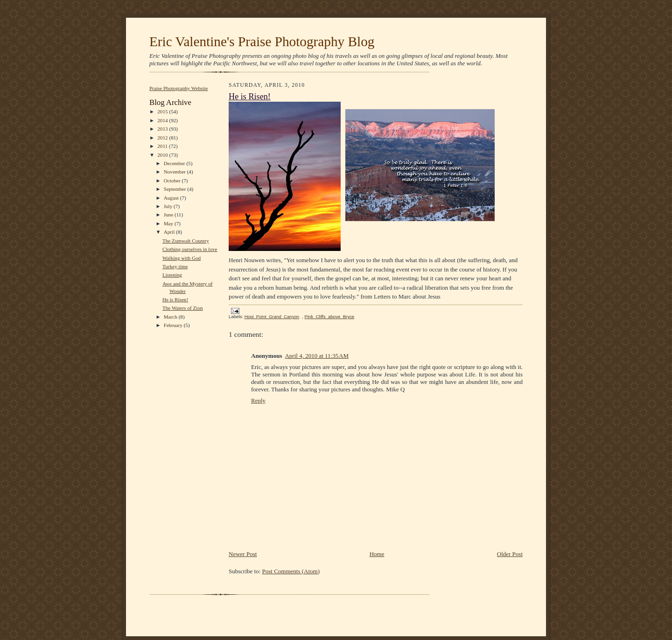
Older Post (510, 554)
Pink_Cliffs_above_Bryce (330, 317)
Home (377, 554)
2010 (163, 155)
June (169, 215)
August (172, 198)
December (175, 163)
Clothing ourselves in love (190, 249)
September (176, 189)
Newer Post (243, 554)
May (169, 223)
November (175, 172)
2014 (163, 120)
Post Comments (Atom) (291, 571)
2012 (163, 138)
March (171, 317)
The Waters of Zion (183, 308)
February (174, 325)
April (170, 232)
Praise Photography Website (179, 88)
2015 (163, 111)
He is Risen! (175, 299)
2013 (163, 129)
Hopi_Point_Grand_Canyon (272, 317)
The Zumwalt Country (186, 241)
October (173, 181)
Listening (172, 275)
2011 (163, 146)
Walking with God (182, 258)
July (169, 206)
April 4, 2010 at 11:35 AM (317, 356)
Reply (258, 400)
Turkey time (175, 266)
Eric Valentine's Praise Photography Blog (262, 42)
